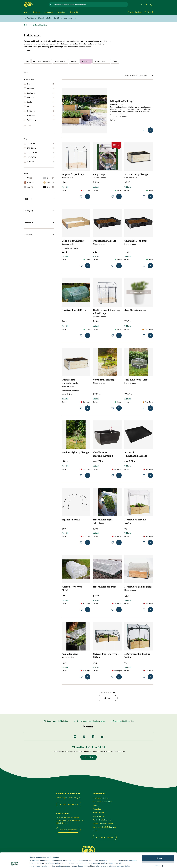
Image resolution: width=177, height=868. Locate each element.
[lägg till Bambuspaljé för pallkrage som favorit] (81, 475)
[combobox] (91, 5)
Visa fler (27, 126)
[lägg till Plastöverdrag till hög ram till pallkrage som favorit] (113, 335)
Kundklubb (139, 12)
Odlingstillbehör (39, 25)
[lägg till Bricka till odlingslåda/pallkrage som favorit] (144, 475)
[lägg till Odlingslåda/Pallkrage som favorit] (144, 130)
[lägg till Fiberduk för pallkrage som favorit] (113, 610)
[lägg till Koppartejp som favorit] (113, 197)
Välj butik (149, 12)
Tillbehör (28, 25)
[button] (39, 199)
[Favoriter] (142, 5)
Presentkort (97, 809)
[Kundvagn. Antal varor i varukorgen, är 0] (151, 5)
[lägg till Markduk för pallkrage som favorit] (144, 197)
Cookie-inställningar (105, 837)
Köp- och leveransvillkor (102, 802)
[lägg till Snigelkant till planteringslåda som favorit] (81, 408)
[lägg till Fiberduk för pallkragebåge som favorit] (144, 610)
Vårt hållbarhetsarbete (102, 820)
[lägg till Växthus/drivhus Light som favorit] (144, 408)
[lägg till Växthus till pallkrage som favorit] (113, 408)
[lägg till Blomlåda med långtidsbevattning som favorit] (113, 475)
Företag (131, 12)
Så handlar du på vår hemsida (104, 827)
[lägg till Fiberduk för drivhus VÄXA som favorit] (144, 542)
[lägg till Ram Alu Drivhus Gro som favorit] (144, 335)
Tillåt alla (158, 844)
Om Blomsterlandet (101, 798)
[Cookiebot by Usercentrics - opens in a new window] (15, 864)
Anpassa (158, 852)
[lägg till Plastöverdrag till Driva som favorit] (81, 335)
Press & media (98, 813)
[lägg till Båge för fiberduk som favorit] (81, 542)
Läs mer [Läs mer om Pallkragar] (27, 51)
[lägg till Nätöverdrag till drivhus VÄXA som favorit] (144, 677)
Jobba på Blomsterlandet (103, 823)
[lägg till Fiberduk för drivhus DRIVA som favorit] (81, 610)
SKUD (95, 831)
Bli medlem (88, 757)
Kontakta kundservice (69, 804)
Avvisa (158, 859)
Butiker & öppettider (68, 830)
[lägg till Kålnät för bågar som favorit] (81, 677)
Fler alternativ (35, 864)
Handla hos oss (98, 816)
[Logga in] (147, 5)
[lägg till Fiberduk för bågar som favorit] (113, 542)
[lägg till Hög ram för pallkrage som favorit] (81, 197)
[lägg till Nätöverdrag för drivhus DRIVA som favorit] (113, 677)
